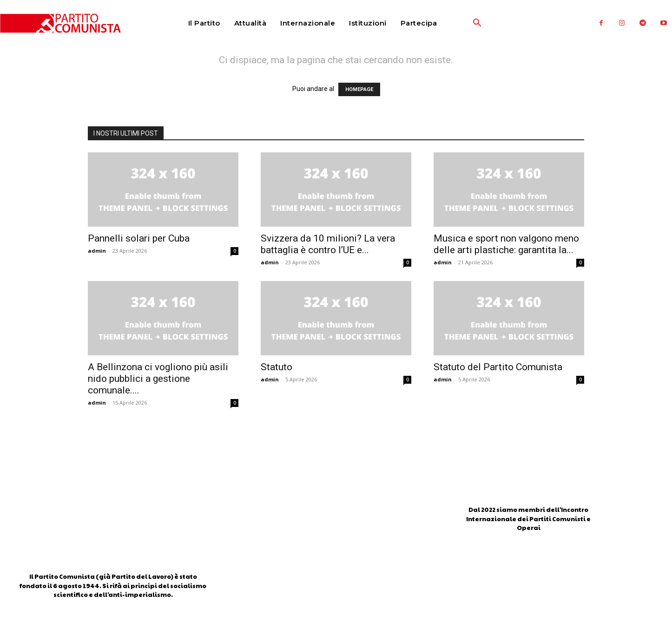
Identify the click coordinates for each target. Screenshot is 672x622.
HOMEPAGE (359, 89)
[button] (455, 23)
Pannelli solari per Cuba (139, 238)
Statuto (277, 367)
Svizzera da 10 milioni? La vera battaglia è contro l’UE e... (328, 244)
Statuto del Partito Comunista (498, 367)
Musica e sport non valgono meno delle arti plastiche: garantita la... (506, 244)
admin (97, 251)
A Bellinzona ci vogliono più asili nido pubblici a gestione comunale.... (158, 379)
